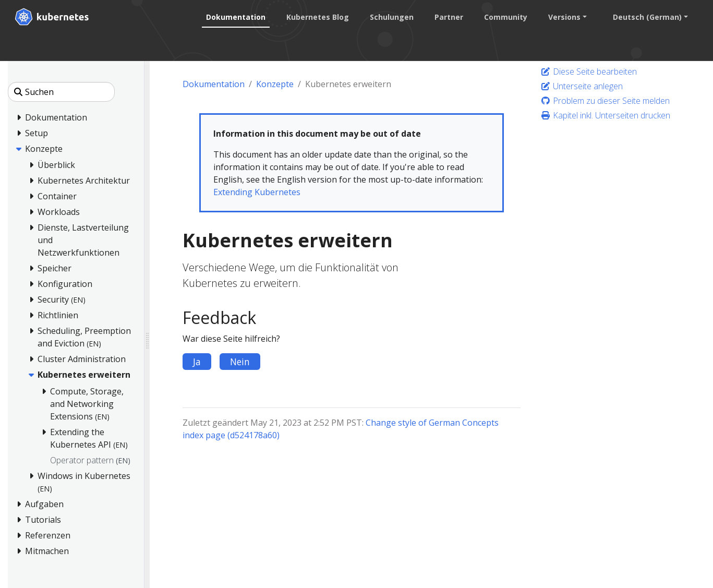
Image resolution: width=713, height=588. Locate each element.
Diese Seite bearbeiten (589, 71)
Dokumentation (236, 17)
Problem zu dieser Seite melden (605, 101)
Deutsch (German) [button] (647, 17)
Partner (449, 17)
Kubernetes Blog (318, 17)
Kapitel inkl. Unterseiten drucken (605, 115)
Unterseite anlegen (582, 86)
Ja (197, 362)
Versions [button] (564, 17)
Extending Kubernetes (257, 192)
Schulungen (392, 17)
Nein (240, 362)
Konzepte (275, 84)
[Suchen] (61, 92)
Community (506, 17)
